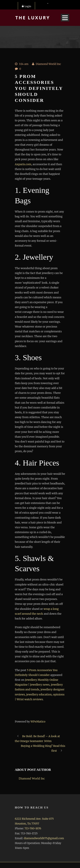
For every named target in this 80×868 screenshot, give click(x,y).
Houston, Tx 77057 (27, 824)
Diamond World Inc (48, 64)
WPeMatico (38, 722)
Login (27, 6)
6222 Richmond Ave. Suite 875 (34, 819)
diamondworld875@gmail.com (44, 838)
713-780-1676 (33, 828)
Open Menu (65, 18)
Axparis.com (23, 164)
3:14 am (24, 64)
